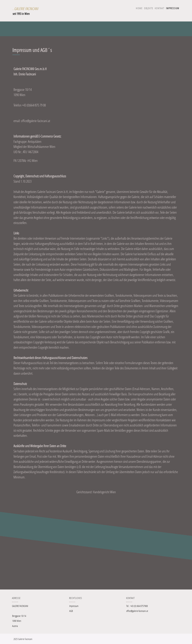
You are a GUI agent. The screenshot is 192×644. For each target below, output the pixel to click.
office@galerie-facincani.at (137, 611)
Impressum (74, 606)
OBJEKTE (149, 8)
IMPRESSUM (173, 8)
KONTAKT (160, 8)
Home (139, 8)
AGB (71, 611)
